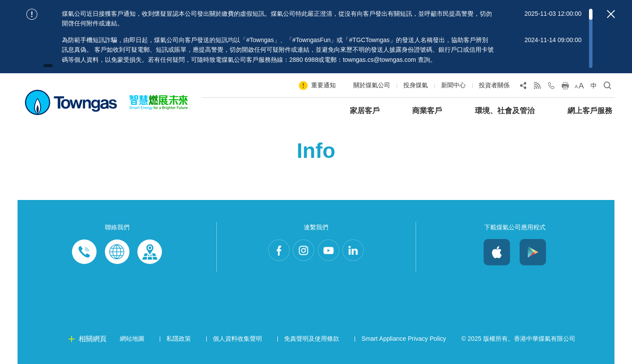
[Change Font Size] (579, 87)
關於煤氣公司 (372, 85)
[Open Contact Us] (551, 87)
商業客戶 (427, 111)
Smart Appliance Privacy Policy (404, 339)
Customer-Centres (150, 252)
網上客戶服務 (590, 111)
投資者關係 (494, 85)
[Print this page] (565, 87)
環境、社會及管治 (505, 111)
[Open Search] (607, 87)
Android (533, 252)
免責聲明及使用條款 (312, 339)
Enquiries (117, 252)
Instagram (301, 252)
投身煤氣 (416, 85)
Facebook (271, 252)
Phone (85, 252)
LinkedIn (361, 252)
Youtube (331, 252)
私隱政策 (179, 339)
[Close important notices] (611, 14)
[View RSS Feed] (537, 87)
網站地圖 (132, 339)
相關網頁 (93, 339)
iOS (497, 252)
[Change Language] (593, 87)
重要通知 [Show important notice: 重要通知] (323, 85)
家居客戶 (365, 111)
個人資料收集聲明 (237, 339)
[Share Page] (523, 87)
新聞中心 (453, 85)
